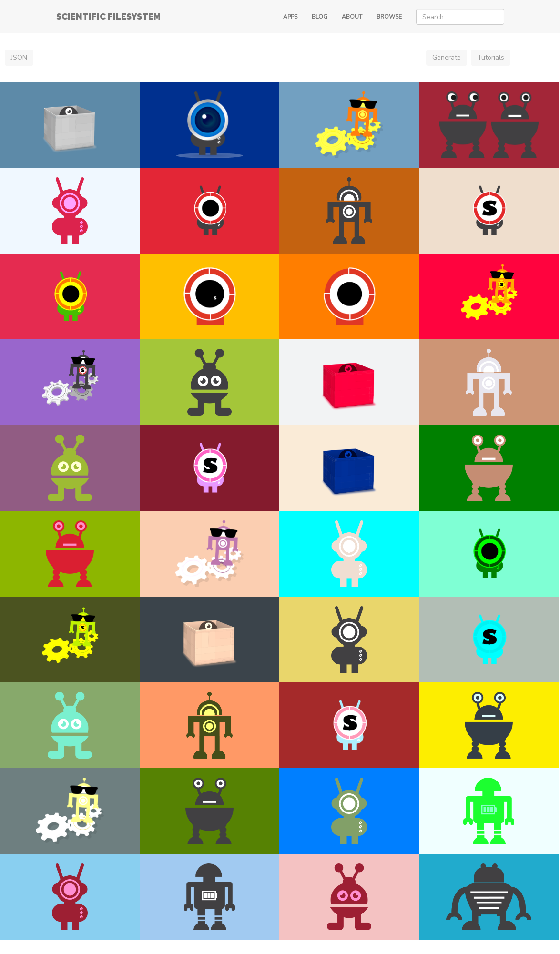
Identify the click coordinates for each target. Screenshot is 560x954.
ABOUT (352, 17)
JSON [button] (19, 57)
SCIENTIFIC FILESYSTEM (108, 16)
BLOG (320, 17)
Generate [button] (447, 57)
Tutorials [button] (491, 57)
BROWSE (389, 17)
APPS (290, 17)
